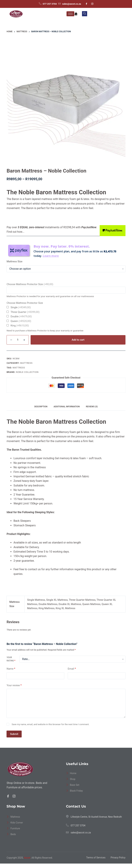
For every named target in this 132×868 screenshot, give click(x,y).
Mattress (26, 363)
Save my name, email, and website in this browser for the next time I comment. (51, 724)
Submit (14, 734)
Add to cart (78, 340)
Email (72, 669)
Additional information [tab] (67, 407)
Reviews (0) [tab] (92, 407)
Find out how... (15, 232)
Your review (14, 685)
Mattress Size (14, 261)
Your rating (11, 659)
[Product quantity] (18, 340)
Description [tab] (41, 407)
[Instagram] (92, 4)
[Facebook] (86, 4)
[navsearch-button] (85, 14)
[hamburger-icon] (70, 14)
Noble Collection (27, 372)
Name (11, 669)
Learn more (51, 256)
